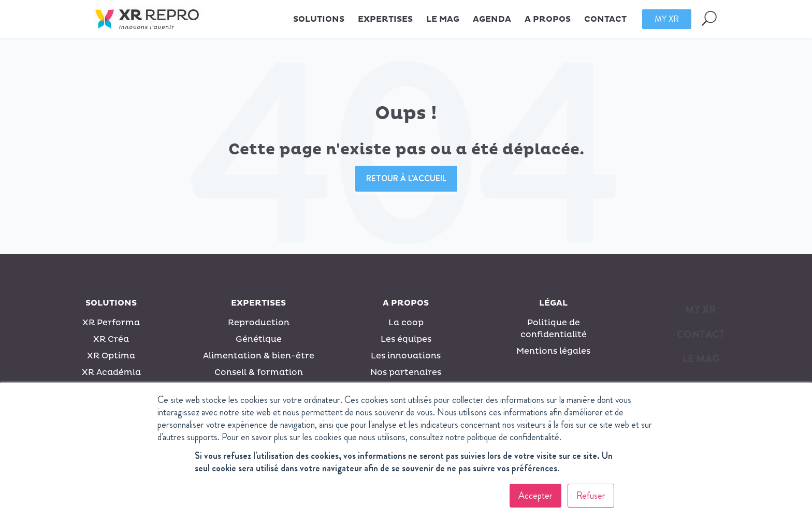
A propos (406, 303)
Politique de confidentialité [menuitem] (554, 328)
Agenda (492, 19)
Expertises (258, 303)
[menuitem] (701, 313)
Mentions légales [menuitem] (553, 351)
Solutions (111, 303)
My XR (667, 19)
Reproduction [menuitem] (259, 323)
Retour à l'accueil (406, 178)
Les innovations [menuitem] (406, 356)
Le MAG (443, 19)
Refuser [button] (591, 496)
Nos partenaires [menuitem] (406, 372)
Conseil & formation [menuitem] (259, 372)
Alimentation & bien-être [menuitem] (259, 356)
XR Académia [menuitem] (111, 372)
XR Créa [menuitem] (111, 339)
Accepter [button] (535, 496)
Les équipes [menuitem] (406, 339)
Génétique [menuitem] (259, 339)
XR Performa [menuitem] (111, 323)
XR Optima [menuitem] (111, 356)
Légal (553, 303)
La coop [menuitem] (406, 323)
